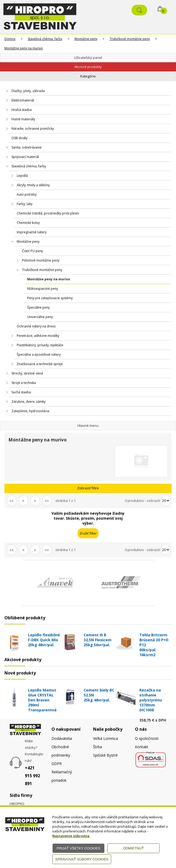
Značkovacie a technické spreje (40, 364)
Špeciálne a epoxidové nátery (39, 354)
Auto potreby (27, 194)
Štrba (98, 747)
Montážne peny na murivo (24, 48)
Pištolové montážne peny (41, 260)
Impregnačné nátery (32, 232)
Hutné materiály (23, 119)
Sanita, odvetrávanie (27, 147)
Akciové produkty (88, 67)
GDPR (57, 764)
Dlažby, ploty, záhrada (28, 91)
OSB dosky (19, 138)
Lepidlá (22, 176)
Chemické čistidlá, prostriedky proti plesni (48, 213)
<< (12, 501)
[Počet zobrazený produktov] (166, 501)
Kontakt (142, 747)
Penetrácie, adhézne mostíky (38, 336)
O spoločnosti (147, 738)
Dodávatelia (62, 738)
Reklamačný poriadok (62, 776)
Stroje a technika (24, 383)
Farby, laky (25, 204)
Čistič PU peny (32, 251)
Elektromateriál (23, 100)
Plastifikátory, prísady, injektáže (40, 345)
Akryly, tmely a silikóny (33, 185)
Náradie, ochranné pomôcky (33, 129)
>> (47, 501)
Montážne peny (86, 39)
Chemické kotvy (28, 223)
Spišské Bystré (105, 755)
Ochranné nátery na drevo (36, 326)
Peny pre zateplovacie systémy (50, 298)
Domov (10, 39)
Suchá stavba (21, 392)
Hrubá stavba (22, 110)
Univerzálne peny (40, 317)
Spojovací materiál (25, 157)
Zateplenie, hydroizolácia (30, 411)
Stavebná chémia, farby (45, 39)
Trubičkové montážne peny (130, 39)
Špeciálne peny (38, 307)
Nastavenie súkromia (71, 836)
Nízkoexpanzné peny (43, 289)
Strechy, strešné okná (27, 373)
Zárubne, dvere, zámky (29, 402)
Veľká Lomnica (106, 738)
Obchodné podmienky (61, 751)
